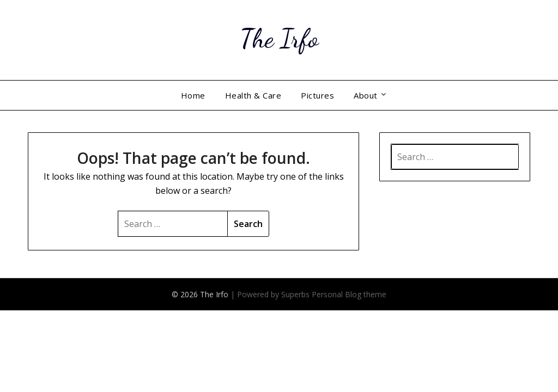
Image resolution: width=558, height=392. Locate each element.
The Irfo (279, 38)
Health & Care (253, 95)
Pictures (317, 95)
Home (193, 95)
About (366, 95)
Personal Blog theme (349, 294)
